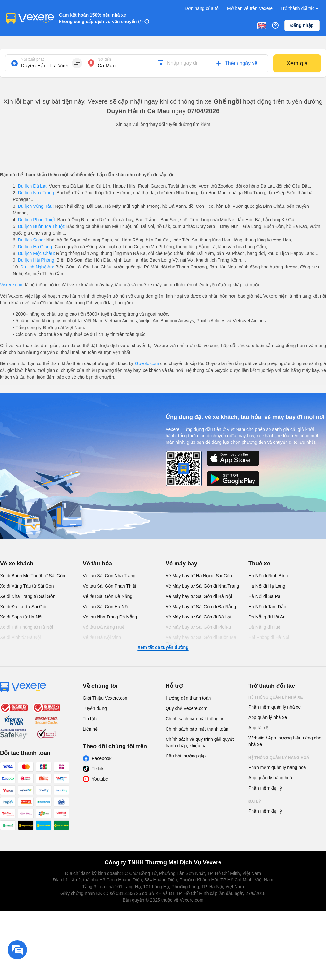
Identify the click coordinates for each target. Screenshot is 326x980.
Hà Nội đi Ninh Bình (268, 576)
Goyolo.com (147, 363)
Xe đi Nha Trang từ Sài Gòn (28, 596)
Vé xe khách (17, 564)
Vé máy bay (181, 564)
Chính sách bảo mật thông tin (195, 719)
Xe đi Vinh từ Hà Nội (20, 637)
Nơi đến (104, 59)
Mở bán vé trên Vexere (250, 8)
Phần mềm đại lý (265, 788)
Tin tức (90, 719)
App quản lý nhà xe (268, 717)
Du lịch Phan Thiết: (37, 220)
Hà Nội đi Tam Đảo (267, 607)
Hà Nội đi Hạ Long (267, 586)
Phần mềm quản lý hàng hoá (277, 767)
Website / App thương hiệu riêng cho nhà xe (285, 741)
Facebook (102, 758)
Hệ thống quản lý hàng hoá (279, 758)
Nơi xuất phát (32, 59)
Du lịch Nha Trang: (37, 193)
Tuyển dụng (95, 708)
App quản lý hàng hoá (270, 778)
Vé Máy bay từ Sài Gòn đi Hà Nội (199, 596)
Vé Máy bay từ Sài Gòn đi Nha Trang (202, 586)
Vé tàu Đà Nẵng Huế (104, 627)
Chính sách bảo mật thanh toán (197, 729)
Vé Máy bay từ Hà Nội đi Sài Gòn (199, 576)
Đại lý (255, 801)
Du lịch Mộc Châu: (36, 253)
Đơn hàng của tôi (202, 8)
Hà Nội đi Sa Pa (264, 596)
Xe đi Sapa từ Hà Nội (21, 617)
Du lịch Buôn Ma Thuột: (42, 226)
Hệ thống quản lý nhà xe (276, 697)
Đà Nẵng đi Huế (264, 627)
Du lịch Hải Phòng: (37, 260)
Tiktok (98, 769)
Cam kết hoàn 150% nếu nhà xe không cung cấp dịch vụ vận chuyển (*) (101, 18)
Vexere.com (12, 285)
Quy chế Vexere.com (186, 708)
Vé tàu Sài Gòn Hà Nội (106, 607)
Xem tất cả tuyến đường (163, 647)
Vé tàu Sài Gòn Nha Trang (109, 576)
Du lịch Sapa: (31, 240)
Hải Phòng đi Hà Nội (269, 637)
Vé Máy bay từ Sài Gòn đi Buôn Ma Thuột (201, 641)
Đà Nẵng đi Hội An (267, 617)
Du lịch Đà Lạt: (33, 186)
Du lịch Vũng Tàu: (36, 206)
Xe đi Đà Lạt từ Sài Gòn (24, 607)
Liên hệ (90, 729)
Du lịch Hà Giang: (36, 247)
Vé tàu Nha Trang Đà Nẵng (110, 617)
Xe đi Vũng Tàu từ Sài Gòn (27, 586)
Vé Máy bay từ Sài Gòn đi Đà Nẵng (201, 607)
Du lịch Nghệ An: (37, 267)
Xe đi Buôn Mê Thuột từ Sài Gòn (33, 576)
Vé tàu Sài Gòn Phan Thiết (110, 586)
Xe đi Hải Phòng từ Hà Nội (26, 627)
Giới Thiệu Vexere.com (106, 698)
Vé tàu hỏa (97, 564)
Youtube (100, 779)
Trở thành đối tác (300, 9)
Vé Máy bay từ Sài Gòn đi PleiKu (198, 627)
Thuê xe (259, 564)
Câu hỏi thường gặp (186, 756)
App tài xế (258, 728)
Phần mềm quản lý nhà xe (275, 707)
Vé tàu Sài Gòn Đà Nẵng (107, 596)
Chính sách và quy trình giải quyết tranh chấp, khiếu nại (200, 742)
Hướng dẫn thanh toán (188, 698)
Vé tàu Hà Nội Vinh (102, 637)
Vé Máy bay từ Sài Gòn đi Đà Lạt (198, 617)
